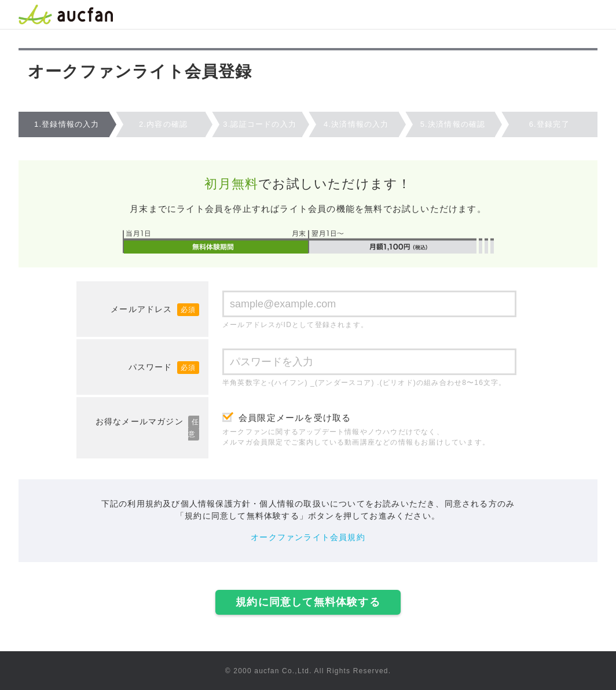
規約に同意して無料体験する (308, 602)
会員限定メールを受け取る (295, 418)
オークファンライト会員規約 (308, 537)
